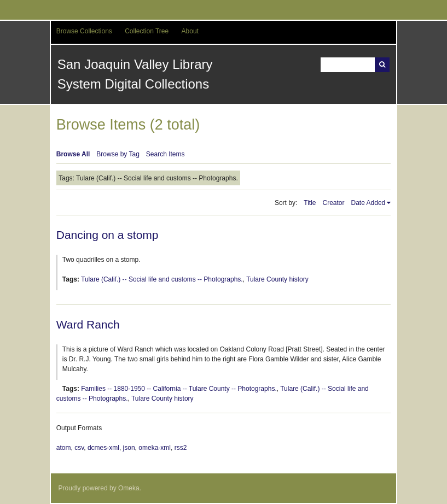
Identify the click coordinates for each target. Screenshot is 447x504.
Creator (334, 203)
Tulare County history (277, 279)
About (190, 31)
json (129, 448)
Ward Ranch (88, 324)
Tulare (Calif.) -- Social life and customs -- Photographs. (162, 279)
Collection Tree (147, 31)
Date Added (368, 203)
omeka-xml (155, 448)
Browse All (73, 154)
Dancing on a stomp (108, 235)
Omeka (129, 488)
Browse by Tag (118, 154)
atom (64, 448)
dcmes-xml (103, 448)
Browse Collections (84, 31)
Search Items (166, 154)
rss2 (181, 448)
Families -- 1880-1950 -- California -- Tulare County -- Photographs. (179, 389)
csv (79, 448)
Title (310, 203)
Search (382, 65)
